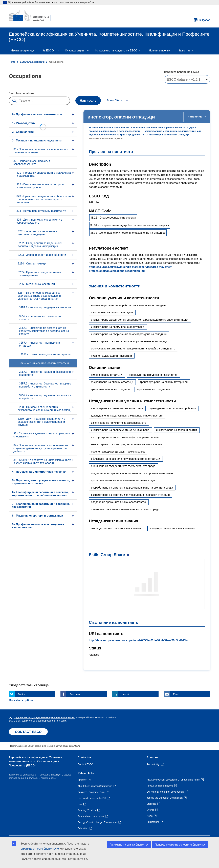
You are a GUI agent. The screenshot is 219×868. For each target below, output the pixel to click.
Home (12, 62)
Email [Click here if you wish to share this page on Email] (176, 694)
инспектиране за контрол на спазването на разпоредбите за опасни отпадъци (140, 320)
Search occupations (21, 93)
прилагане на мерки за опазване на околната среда (123, 480)
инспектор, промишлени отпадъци (169, 135)
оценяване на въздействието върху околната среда (123, 466)
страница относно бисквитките (40, 849)
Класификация (75, 51)
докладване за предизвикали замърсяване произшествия (127, 416)
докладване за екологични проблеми (173, 408)
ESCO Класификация (32, 62)
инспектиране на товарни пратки (176, 430)
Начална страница (23, 51)
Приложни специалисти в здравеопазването (159, 128)
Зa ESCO (48, 51)
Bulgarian (202, 20)
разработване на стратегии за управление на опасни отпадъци (130, 495)
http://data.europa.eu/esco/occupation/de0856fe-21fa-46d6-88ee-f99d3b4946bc (139, 640)
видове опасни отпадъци (107, 375)
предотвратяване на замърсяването (172, 528)
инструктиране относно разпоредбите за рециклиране (125, 437)
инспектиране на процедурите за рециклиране (120, 430)
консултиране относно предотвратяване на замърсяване (127, 444)
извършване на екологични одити (112, 312)
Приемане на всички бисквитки (129, 845)
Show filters (114, 100)
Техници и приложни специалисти (109, 128)
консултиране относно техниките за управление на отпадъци (129, 341)
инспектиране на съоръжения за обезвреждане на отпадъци (129, 334)
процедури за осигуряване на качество (153, 375)
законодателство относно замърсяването (117, 528)
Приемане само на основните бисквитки (180, 845)
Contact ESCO (85, 764)
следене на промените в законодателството (118, 502)
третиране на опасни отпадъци (110, 389)
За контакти (186, 51)
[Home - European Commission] (33, 16)
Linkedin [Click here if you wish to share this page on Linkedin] (126, 694)
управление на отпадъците (154, 389)
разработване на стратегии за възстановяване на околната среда (132, 488)
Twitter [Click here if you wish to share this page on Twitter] (21, 694)
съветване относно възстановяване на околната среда (125, 509)
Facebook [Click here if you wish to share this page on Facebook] (75, 694)
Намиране (88, 101)
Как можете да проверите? (77, 2)
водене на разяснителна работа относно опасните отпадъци (129, 305)
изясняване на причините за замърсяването (119, 423)
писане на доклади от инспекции (111, 356)
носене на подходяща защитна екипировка (118, 452)
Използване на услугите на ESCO (116, 51)
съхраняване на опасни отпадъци (112, 382)
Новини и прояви (160, 51)
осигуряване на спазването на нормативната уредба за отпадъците (133, 349)
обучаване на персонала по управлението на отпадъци (126, 459)
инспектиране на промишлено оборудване (118, 327)
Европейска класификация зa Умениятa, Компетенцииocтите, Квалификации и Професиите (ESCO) (36, 761)
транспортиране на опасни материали (164, 382)
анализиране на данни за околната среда (117, 408)
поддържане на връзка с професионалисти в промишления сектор (133, 473)
